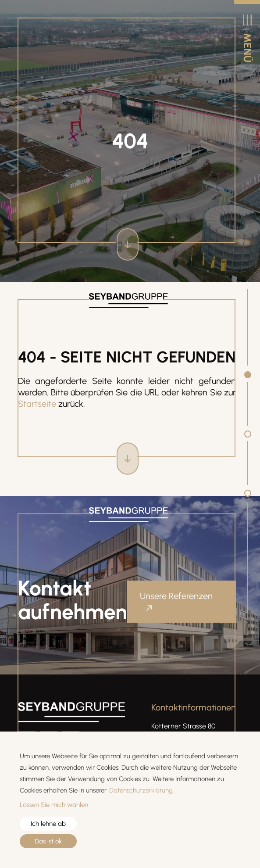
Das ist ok (48, 841)
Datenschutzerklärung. (142, 790)
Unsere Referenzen (176, 596)
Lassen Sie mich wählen (54, 805)
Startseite (37, 404)
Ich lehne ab (48, 824)
